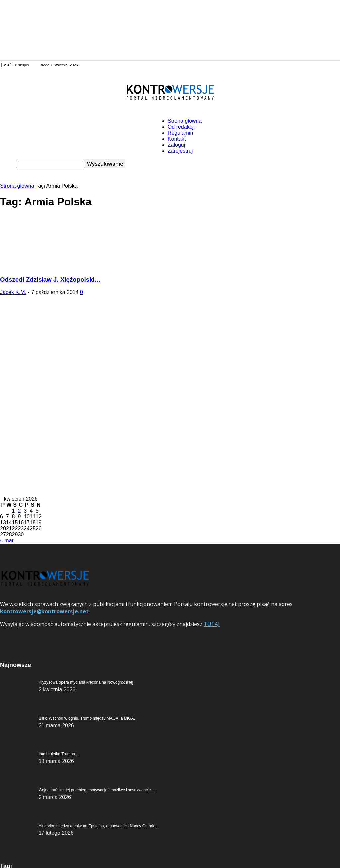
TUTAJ (212, 624)
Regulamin (180, 133)
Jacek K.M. (13, 292)
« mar (7, 541)
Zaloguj (176, 145)
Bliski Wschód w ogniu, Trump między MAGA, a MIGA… (88, 718)
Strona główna (185, 121)
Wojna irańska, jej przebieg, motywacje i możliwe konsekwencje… (97, 790)
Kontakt (177, 139)
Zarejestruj (180, 151)
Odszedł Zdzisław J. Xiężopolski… (50, 280)
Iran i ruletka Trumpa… (59, 754)
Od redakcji (181, 127)
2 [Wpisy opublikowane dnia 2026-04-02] (19, 511)
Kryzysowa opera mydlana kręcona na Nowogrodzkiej (86, 682)
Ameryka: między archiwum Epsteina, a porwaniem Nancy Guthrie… (99, 826)
